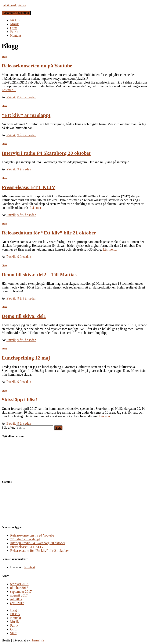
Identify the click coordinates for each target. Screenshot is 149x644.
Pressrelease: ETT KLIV (28, 187)
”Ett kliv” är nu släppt (26, 115)
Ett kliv (15, 20)
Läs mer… (9, 90)
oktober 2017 (19, 588)
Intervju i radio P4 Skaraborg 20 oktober (46, 153)
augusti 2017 (19, 595)
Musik (14, 24)
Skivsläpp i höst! (20, 400)
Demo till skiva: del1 (24, 316)
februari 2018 (19, 584)
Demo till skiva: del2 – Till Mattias (39, 275)
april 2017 (17, 603)
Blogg (4, 56)
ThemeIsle (37, 640)
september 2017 (21, 592)
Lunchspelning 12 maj (26, 358)
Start (13, 633)
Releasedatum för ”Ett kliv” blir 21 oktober (49, 233)
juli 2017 (16, 599)
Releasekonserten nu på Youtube (37, 66)
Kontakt (16, 36)
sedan (27, 97)
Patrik (14, 32)
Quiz (13, 28)
